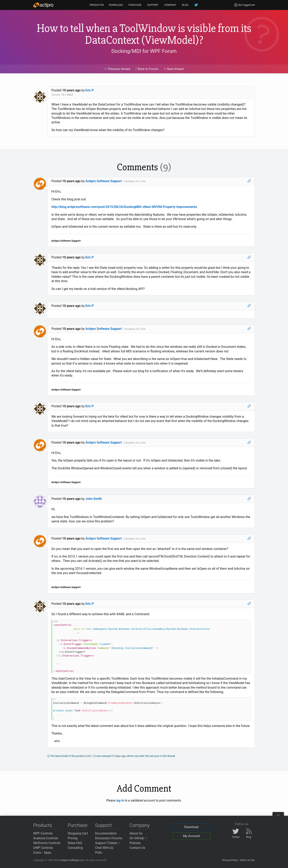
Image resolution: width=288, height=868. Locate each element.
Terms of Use (247, 860)
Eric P (90, 90)
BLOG (185, 5)
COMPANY (170, 5)
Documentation (106, 833)
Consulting (75, 848)
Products (43, 825)
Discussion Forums (109, 838)
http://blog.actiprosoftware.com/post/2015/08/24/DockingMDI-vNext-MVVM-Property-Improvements (124, 207)
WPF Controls (43, 833)
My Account (192, 836)
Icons (37, 853)
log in (120, 800)
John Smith (94, 499)
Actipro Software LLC (72, 860)
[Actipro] (43, 5)
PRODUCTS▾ (97, 5)
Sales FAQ (75, 843)
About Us (136, 833)
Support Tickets (108, 843)
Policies (135, 843)
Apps (48, 853)
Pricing (73, 838)
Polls (98, 853)
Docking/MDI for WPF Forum (144, 51)
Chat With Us (104, 848)
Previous (117, 69)
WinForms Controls (47, 843)
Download (191, 827)
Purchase (78, 825)
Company (140, 825)
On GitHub (138, 838)
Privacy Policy (230, 860)
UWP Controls (43, 848)
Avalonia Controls (46, 838)
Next (174, 69)
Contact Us (137, 848)
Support (103, 825)
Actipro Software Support (104, 181)
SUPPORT (153, 5)
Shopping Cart (78, 833)
